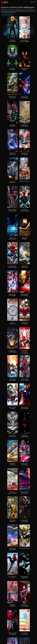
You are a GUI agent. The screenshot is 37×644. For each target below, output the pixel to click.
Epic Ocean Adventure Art (12, 182)
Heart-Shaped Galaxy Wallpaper (12, 549)
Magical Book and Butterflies (25, 267)
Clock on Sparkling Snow (12, 323)
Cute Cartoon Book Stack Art (25, 634)
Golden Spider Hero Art (25, 548)
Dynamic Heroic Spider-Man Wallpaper (12, 267)
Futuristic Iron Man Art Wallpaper (25, 605)
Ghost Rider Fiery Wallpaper (12, 41)
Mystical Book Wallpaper (25, 238)
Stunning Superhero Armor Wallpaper (25, 295)
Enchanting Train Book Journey (12, 97)
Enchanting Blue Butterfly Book (25, 577)
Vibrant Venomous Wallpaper (25, 69)
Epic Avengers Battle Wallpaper (12, 295)
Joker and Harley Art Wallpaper (12, 408)
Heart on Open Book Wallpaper (25, 323)
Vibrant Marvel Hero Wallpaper (25, 464)
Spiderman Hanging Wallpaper (25, 436)
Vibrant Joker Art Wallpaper (12, 69)
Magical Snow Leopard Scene (12, 154)
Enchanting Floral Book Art (12, 125)
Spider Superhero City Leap (12, 577)
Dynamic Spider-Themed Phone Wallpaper (25, 352)
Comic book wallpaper (7, 15)
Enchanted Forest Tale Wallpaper (25, 154)
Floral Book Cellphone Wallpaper (12, 492)
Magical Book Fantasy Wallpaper (12, 351)
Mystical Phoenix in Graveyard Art (12, 436)
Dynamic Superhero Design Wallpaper (12, 210)
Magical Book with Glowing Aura (12, 238)
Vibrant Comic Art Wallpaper (12, 521)
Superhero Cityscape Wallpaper (25, 210)
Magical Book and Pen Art (12, 464)
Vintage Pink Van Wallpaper (12, 605)
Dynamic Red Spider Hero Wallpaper (12, 634)
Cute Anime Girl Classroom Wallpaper (25, 41)
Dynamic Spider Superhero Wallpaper (25, 380)
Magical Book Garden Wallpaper (25, 125)
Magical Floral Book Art (25, 181)
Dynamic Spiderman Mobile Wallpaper (25, 492)
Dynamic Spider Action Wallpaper (25, 97)
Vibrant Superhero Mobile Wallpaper (25, 408)
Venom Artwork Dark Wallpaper (25, 521)
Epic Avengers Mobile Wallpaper (12, 380)
